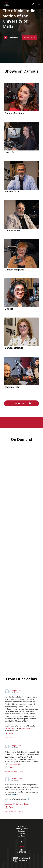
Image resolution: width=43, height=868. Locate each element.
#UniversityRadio (26, 728)
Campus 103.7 (16, 691)
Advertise (21, 833)
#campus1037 (11, 728)
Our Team (21, 836)
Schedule (21, 831)
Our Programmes (21, 829)
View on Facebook (11, 738)
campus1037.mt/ (16, 764)
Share (21, 738)
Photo (9, 734)
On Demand (22, 826)
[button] (39, 4)
